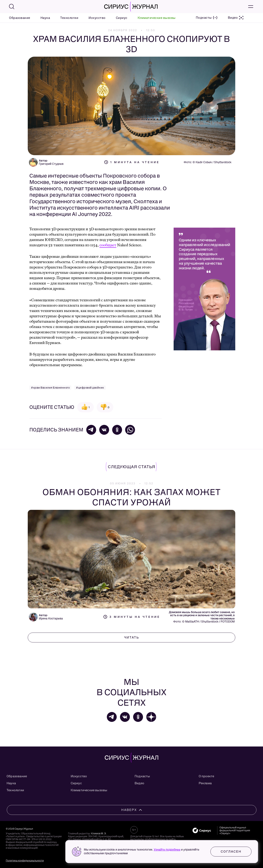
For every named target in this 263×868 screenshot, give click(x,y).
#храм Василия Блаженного (50, 388)
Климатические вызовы (157, 18)
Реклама (205, 783)
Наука (45, 18)
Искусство (97, 18)
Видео (139, 783)
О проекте (206, 776)
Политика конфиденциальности (25, 861)
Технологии (69, 18)
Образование (20, 18)
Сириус (122, 18)
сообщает (108, 245)
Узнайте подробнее (167, 850)
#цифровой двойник (90, 388)
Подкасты (142, 776)
